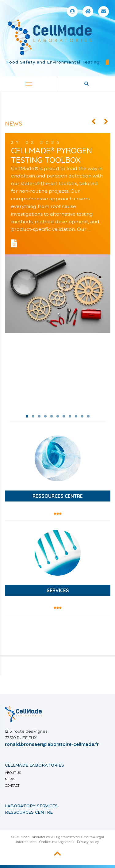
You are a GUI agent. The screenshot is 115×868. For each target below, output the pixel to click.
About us (13, 773)
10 (82, 416)
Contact (12, 786)
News (10, 779)
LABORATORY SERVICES (31, 806)
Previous (94, 122)
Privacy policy (88, 842)
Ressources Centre (29, 812)
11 (88, 416)
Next (106, 122)
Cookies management (57, 842)
